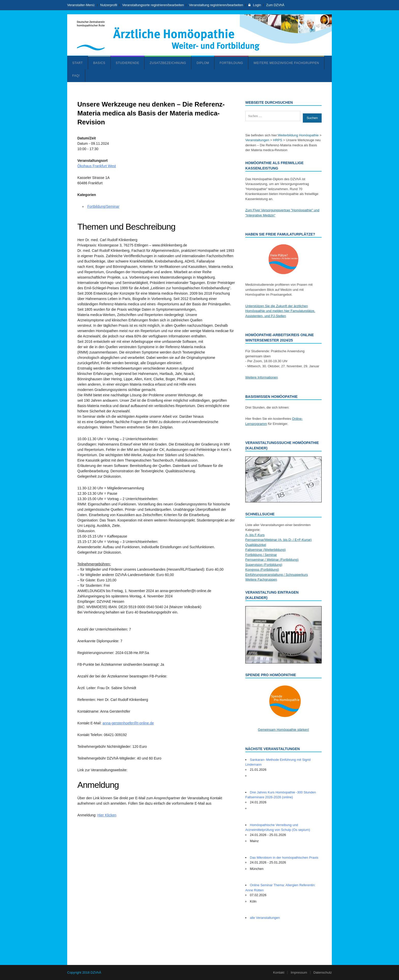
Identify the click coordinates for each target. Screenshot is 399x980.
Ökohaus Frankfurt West (97, 166)
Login (255, 5)
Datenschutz (323, 972)
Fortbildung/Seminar (103, 206)
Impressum (299, 972)
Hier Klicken (107, 815)
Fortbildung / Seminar (261, 555)
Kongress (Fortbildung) (262, 570)
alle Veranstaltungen (265, 918)
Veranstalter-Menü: (81, 5)
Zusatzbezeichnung (168, 63)
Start (77, 63)
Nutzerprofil (109, 5)
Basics (99, 63)
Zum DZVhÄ (275, 5)
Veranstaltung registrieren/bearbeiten (216, 5)
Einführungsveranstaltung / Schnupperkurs (277, 575)
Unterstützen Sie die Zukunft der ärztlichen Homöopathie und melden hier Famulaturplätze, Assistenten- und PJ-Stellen (280, 311)
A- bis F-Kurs (255, 535)
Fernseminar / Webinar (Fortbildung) (272, 560)
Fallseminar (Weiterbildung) (266, 550)
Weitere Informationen (262, 377)
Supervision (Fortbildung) (264, 565)
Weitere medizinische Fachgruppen (286, 63)
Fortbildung (231, 63)
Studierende (128, 63)
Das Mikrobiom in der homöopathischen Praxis (284, 858)
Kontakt (279, 972)
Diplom (203, 63)
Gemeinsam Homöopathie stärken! (284, 730)
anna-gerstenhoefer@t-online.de (128, 723)
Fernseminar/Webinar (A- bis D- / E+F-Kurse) (279, 540)
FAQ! (76, 76)
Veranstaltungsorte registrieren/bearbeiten (153, 5)
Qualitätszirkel (256, 545)
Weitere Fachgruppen (261, 579)
